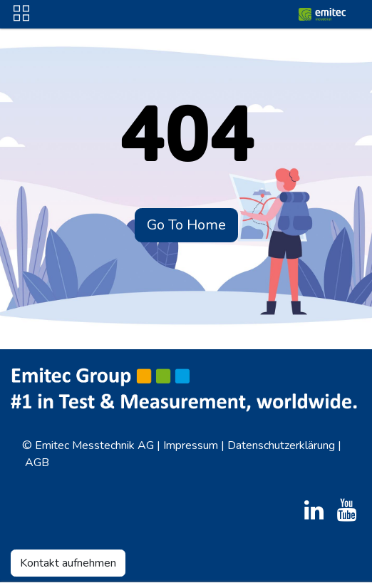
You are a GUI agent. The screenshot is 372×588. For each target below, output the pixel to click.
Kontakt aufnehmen (68, 563)
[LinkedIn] (314, 510)
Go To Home (186, 225)
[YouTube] (347, 510)
